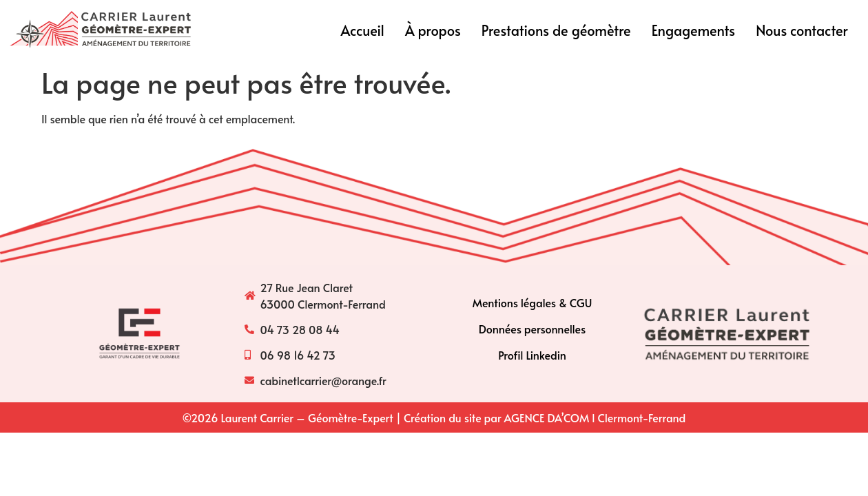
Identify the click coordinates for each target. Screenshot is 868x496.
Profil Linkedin (532, 355)
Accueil (363, 30)
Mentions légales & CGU (533, 302)
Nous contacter (802, 30)
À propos (433, 30)
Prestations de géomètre (556, 30)
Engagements (694, 30)
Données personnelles (532, 329)
